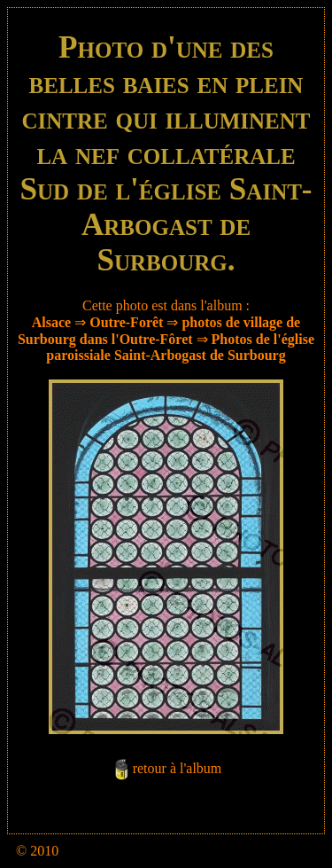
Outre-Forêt (126, 322)
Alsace (51, 322)
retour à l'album (178, 768)
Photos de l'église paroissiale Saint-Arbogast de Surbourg (180, 347)
